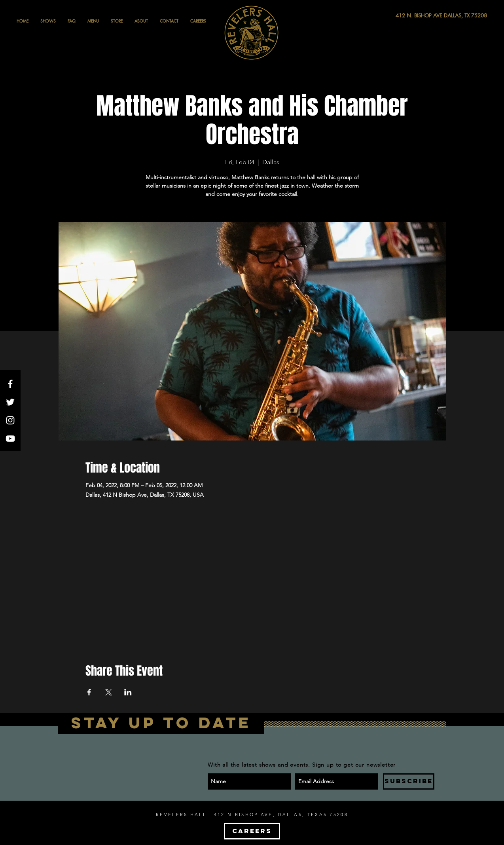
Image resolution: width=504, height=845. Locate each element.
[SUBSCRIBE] (409, 781)
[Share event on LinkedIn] (128, 692)
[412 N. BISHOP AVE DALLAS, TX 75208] (412, 16)
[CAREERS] (252, 831)
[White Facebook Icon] (10, 384)
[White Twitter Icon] (10, 402)
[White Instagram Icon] (10, 420)
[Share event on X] (109, 692)
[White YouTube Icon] (10, 439)
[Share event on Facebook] (89, 692)
